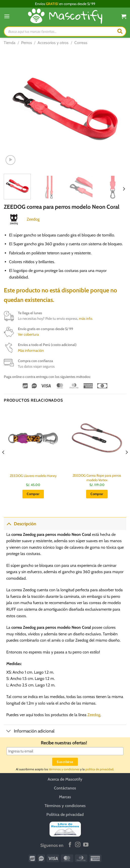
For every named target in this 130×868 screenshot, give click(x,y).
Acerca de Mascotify (65, 779)
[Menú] (7, 16)
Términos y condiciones (65, 806)
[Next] (124, 189)
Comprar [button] (33, 494)
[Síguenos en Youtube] (86, 845)
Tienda (10, 43)
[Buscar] (120, 31)
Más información (31, 351)
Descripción (20, 524)
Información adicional (29, 732)
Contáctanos (65, 788)
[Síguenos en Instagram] (78, 845)
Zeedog (33, 219)
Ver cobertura (28, 334)
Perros (27, 43)
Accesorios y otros (53, 43)
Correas (81, 43)
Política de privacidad (65, 814)
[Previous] (4, 462)
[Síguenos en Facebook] (70, 845)
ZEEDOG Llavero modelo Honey (33, 476)
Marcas (65, 797)
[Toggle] (9, 524)
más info (86, 319)
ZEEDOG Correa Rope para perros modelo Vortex (97, 478)
